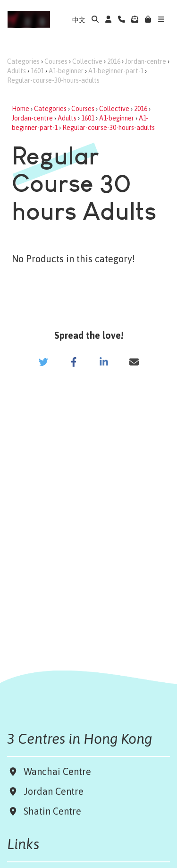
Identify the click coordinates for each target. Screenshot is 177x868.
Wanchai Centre (59, 771)
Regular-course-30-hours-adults (53, 80)
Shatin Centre (50, 811)
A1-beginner (66, 71)
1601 (37, 71)
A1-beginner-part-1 (116, 71)
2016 (114, 61)
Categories (23, 61)
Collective (87, 61)
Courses (56, 61)
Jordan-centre (146, 61)
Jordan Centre (51, 791)
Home (21, 109)
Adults (17, 71)
